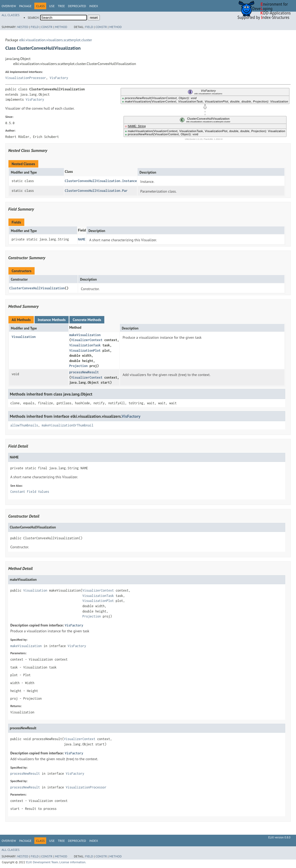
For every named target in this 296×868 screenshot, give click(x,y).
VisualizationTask (85, 345)
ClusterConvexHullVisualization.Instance (101, 181)
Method (61, 27)
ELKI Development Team (42, 862)
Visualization (24, 337)
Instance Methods (52, 320)
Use (52, 6)
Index (94, 6)
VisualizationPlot (85, 351)
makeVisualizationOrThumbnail (68, 425)
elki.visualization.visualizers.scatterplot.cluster (56, 40)
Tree (61, 6)
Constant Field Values (30, 492)
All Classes (11, 15)
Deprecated (77, 6)
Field (35, 27)
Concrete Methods (87, 320)
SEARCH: (34, 18)
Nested (23, 27)
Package (25, 6)
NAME (82, 239)
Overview (9, 6)
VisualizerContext (87, 340)
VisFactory (59, 78)
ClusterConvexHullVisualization (37, 288)
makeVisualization (85, 335)
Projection (78, 366)
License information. (73, 862)
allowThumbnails (24, 425)
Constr (47, 27)
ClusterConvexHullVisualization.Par (96, 191)
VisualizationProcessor (26, 78)
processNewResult (84, 372)
